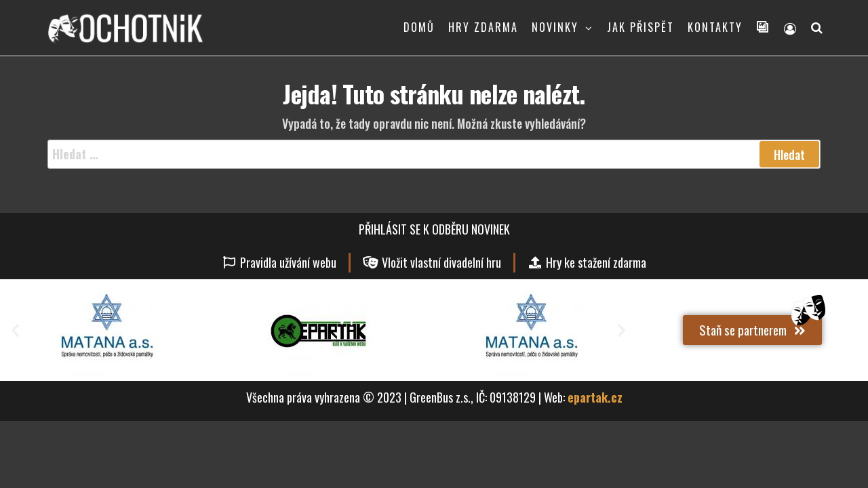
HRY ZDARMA (483, 27)
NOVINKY (555, 27)
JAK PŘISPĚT (640, 27)
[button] (15, 330)
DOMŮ (419, 27)
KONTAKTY (715, 27)
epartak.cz (595, 397)
